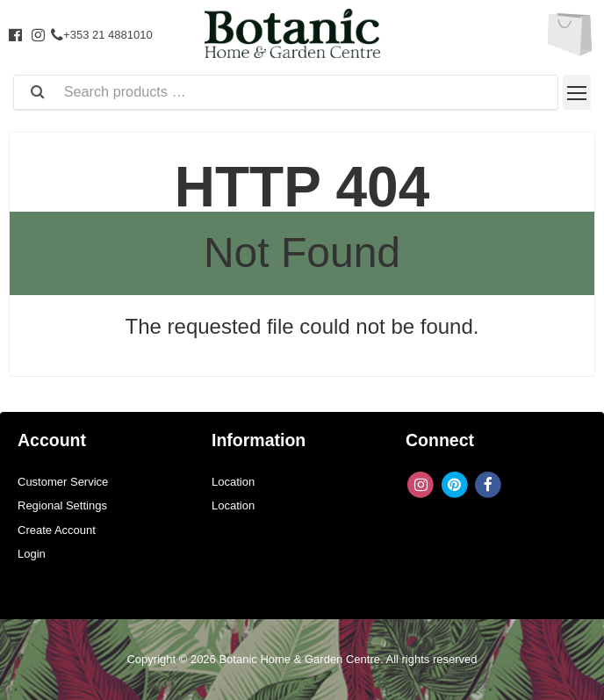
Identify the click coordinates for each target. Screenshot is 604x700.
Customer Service (63, 482)
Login (32, 554)
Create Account (57, 530)
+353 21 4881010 (102, 35)
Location (233, 482)
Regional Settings (62, 505)
